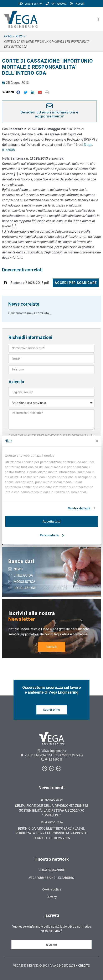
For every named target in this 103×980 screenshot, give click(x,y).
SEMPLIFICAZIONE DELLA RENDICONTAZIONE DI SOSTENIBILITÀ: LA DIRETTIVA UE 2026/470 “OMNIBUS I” (51, 811)
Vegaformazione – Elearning (51, 878)
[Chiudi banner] (97, 441)
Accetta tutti (51, 521)
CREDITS (84, 966)
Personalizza (52, 535)
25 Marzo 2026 (52, 800)
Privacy (51, 897)
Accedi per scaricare (76, 283)
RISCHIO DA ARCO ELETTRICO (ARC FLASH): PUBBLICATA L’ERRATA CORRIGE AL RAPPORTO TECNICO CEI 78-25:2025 (51, 833)
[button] (9, 92)
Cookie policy (52, 889)
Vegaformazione (52, 870)
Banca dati (21, 561)
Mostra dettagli (79, 508)
